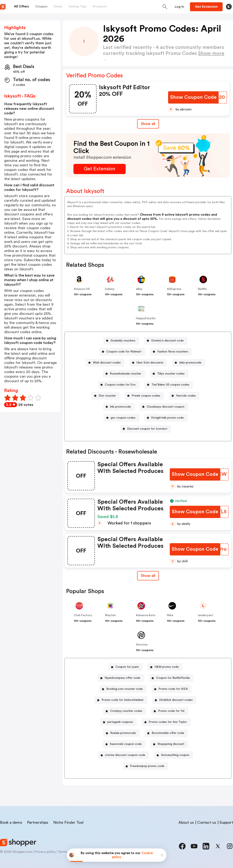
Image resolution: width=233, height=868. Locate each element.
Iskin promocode (190, 363)
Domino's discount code (167, 341)
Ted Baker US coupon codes (170, 385)
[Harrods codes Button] (184, 396)
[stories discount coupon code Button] (123, 755)
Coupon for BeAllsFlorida (173, 678)
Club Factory (83, 615)
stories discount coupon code (125, 755)
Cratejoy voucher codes (126, 711)
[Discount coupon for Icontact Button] (146, 429)
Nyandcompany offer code (122, 678)
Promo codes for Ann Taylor (168, 722)
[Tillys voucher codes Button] (169, 374)
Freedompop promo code (147, 766)
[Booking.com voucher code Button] (123, 689)
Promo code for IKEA (173, 689)
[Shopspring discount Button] (169, 744)
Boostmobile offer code (168, 733)
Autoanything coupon (175, 755)
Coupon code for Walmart (124, 352)
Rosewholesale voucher (126, 374)
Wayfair (110, 615)
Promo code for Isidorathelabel (122, 700)
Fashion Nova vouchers (173, 352)
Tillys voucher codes (171, 374)
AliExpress (174, 289)
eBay (139, 289)
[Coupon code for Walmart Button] (122, 352)
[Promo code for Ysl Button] (170, 711)
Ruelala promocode (123, 733)
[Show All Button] (148, 576)
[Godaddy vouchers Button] (121, 341)
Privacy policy (45, 852)
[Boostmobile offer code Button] (166, 733)
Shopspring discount (171, 744)
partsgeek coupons (120, 722)
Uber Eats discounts (150, 363)
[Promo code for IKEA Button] (172, 689)
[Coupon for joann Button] (125, 667)
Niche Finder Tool (68, 822)
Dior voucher (107, 396)
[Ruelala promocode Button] (121, 733)
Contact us (207, 822)
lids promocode (120, 407)
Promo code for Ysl (171, 711)
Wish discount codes (107, 363)
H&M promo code (167, 667)
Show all (148, 576)
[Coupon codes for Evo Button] (119, 385)
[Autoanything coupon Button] (174, 755)
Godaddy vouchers (123, 341)
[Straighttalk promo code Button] (166, 418)
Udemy (110, 289)
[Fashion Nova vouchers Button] (171, 352)
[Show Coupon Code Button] (193, 97)
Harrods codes (186, 396)
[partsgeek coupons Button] (118, 722)
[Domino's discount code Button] (166, 341)
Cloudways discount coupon (165, 407)
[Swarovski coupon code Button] (124, 744)
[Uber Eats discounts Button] (148, 363)
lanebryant (205, 615)
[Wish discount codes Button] (105, 363)
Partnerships (38, 822)
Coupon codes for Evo (120, 385)
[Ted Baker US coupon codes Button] (169, 385)
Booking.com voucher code (125, 689)
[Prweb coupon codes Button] (144, 396)
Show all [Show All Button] (148, 124)
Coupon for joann (127, 667)
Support (226, 822)
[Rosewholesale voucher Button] (124, 374)
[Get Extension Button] (100, 169)
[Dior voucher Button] (106, 396)
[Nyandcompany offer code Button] (121, 678)
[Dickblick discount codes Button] (174, 700)
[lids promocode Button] (119, 407)
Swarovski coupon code (126, 744)
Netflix (202, 289)
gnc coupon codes (123, 418)
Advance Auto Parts (150, 615)
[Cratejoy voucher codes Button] (125, 711)
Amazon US (82, 289)
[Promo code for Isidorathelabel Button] (121, 700)
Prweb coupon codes (146, 396)
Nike (170, 615)
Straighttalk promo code (167, 418)
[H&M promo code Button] (165, 667)
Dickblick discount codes (176, 700)
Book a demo (11, 822)
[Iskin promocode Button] (189, 363)
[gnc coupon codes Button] (121, 418)
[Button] (179, 7)
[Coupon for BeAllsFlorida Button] (171, 678)
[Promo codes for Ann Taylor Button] (166, 722)
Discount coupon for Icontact (147, 429)
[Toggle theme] (229, 7)
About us (186, 822)
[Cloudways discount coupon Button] (164, 407)
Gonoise (142, 645)
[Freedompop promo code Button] (146, 766)
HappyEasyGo (146, 318)
